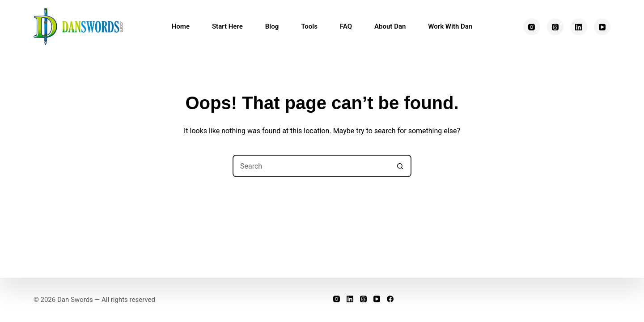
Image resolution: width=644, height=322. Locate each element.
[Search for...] (311, 166)
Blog (272, 26)
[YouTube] (602, 27)
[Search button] (400, 166)
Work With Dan (450, 26)
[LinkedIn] (579, 27)
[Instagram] (532, 27)
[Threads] (555, 27)
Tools (309, 26)
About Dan (390, 26)
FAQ (346, 26)
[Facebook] (390, 299)
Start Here (227, 26)
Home (181, 26)
